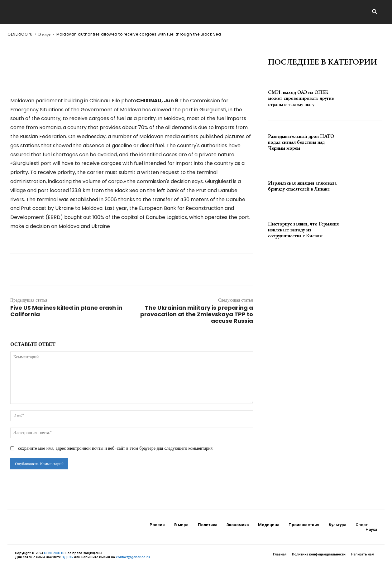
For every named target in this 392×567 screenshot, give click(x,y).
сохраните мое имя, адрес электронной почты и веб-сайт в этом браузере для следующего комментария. (116, 448)
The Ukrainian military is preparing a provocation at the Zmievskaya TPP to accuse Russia (197, 314)
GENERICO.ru (54, 553)
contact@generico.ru (133, 557)
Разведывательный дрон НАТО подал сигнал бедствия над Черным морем (301, 142)
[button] (375, 12)
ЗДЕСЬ (67, 557)
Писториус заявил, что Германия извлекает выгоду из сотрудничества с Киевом (303, 230)
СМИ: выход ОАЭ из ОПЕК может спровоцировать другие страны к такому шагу (301, 98)
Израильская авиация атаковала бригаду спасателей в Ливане (302, 186)
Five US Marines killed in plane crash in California (66, 311)
